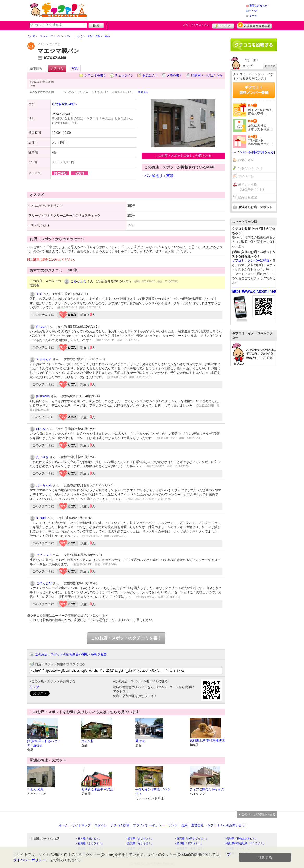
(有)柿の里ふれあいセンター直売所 (44, 743)
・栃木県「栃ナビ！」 (88, 838)
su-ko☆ (41, 518)
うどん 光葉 (35, 789)
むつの (41, 327)
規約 (184, 825)
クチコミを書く (95, 75)
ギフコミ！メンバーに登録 (251, 261)
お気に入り (150, 75)
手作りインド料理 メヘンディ (153, 792)
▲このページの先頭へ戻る (257, 814)
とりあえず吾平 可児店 (97, 789)
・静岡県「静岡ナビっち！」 (191, 838)
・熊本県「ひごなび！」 (139, 838)
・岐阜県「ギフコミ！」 (189, 843)
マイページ (246, 176)
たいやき (42, 457)
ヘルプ (253, 11)
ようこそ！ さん (196, 25)
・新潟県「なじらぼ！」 (139, 843)
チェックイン (124, 75)
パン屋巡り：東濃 (159, 176)
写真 (75, 68)
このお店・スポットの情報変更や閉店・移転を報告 (71, 654)
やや (39, 294)
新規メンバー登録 (254, 25)
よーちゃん (44, 485)
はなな (41, 429)
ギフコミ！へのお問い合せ (226, 825)
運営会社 (197, 825)
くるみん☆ (44, 359)
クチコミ (57, 68)
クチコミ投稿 (120, 825)
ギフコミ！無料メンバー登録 (254, 90)
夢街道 (140, 741)
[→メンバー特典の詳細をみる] (254, 152)
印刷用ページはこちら (207, 75)
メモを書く (175, 75)
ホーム (253, 15)
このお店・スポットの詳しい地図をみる (183, 156)
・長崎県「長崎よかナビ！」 (241, 838)
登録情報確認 (247, 197)
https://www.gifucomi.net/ (254, 291)
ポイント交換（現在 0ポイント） (252, 187)
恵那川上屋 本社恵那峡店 (207, 740)
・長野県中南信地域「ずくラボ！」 (245, 843)
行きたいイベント (251, 168)
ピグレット (44, 555)
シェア (34, 687)
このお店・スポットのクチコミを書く (126, 638)
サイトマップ (81, 825)
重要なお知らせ (258, 6)
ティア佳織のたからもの (207, 789)
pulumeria (43, 396)
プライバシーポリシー (149, 825)
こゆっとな (78, 281)
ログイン (223, 25)
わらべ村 (88, 741)
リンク (173, 825)
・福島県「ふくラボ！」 (90, 843)
